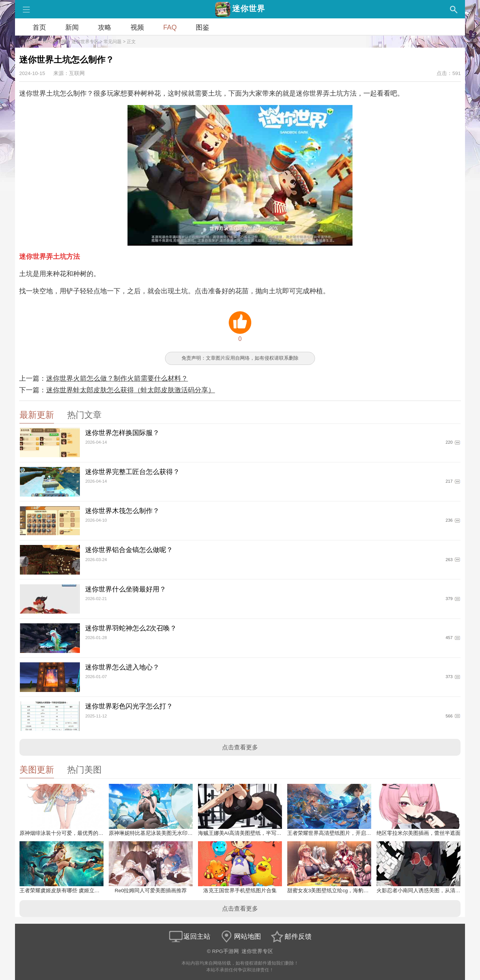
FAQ (170, 27)
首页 (39, 27)
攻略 (105, 27)
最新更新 (37, 415)
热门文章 (84, 415)
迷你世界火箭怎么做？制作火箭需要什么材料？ (117, 378)
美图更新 (37, 770)
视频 (137, 27)
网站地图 (240, 936)
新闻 (72, 27)
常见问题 (112, 42)
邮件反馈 (291, 936)
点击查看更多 (240, 747)
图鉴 (202, 27)
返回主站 (189, 936)
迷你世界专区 (85, 42)
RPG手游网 (55, 42)
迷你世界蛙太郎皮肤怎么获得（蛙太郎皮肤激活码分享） (130, 390)
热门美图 (84, 770)
